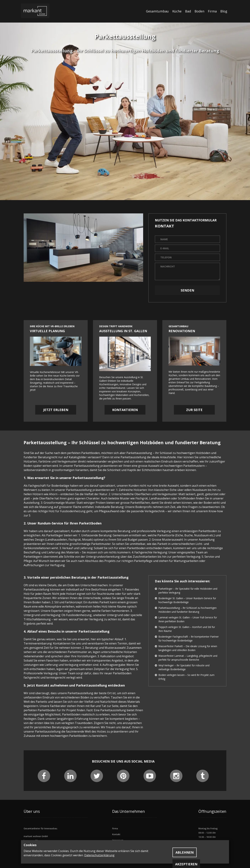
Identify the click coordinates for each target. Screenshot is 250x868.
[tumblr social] (203, 777)
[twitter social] (97, 777)
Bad (188, 11)
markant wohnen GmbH (36, 836)
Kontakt (116, 834)
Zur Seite (194, 410)
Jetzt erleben (56, 410)
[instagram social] (176, 777)
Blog (224, 11)
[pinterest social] (123, 777)
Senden (187, 290)
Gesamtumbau (157, 11)
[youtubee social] (150, 777)
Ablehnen (185, 852)
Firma (212, 11)
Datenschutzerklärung (99, 855)
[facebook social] (44, 777)
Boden (199, 11)
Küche (177, 11)
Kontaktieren (125, 410)
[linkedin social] (70, 777)
